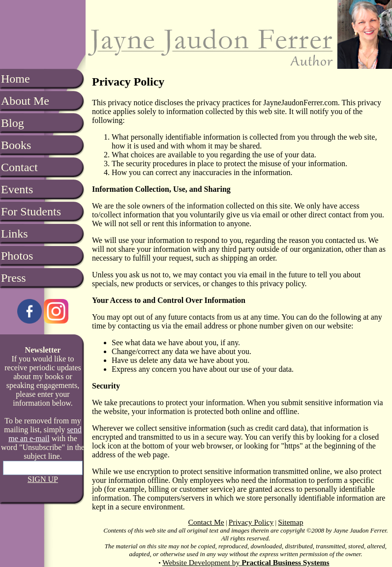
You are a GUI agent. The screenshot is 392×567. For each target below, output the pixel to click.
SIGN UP (43, 479)
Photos (17, 256)
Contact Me (206, 522)
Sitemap (290, 522)
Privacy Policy (251, 522)
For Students (31, 211)
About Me (25, 101)
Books (16, 145)
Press (14, 278)
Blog (13, 123)
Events (17, 189)
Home (15, 79)
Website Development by (246, 562)
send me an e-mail (45, 434)
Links (15, 234)
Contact (19, 167)
